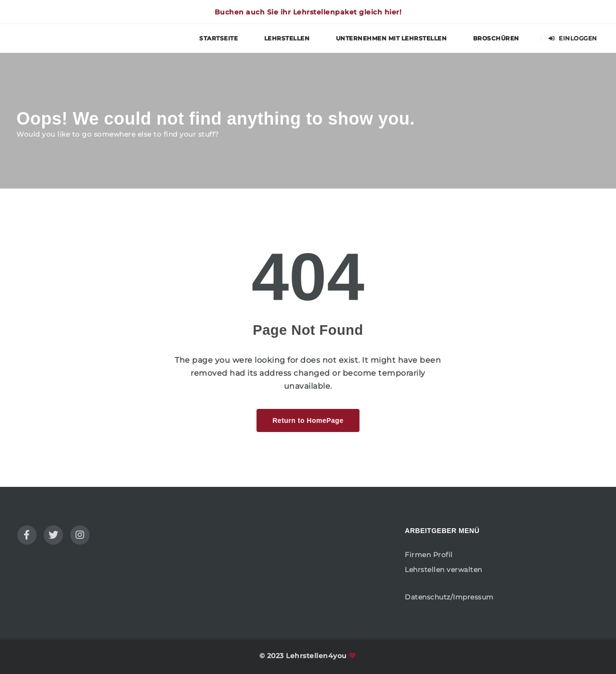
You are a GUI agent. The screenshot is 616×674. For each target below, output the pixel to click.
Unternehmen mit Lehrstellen (391, 38)
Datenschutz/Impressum (449, 597)
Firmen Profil (429, 555)
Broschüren (496, 38)
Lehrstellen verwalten (443, 570)
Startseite (218, 38)
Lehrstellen (287, 38)
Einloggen (573, 38)
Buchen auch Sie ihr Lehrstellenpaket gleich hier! (308, 12)
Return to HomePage (308, 420)
